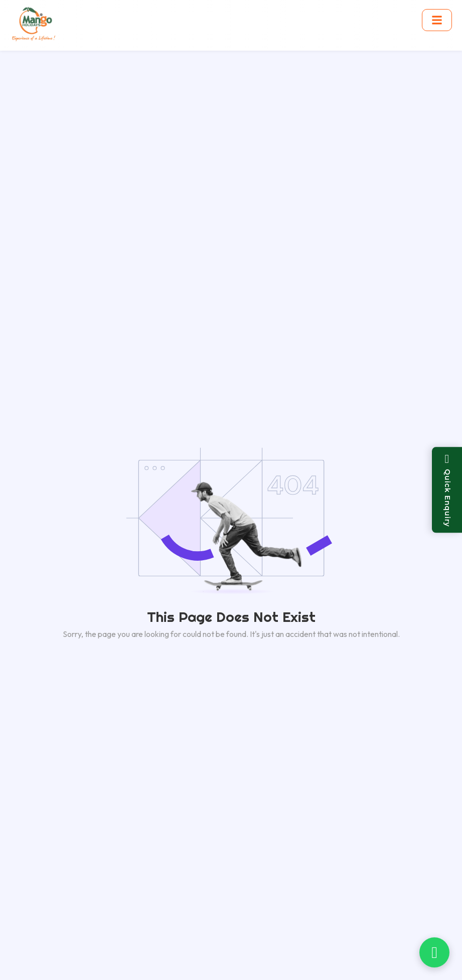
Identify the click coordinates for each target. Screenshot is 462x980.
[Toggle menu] (437, 20)
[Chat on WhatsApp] (434, 952)
